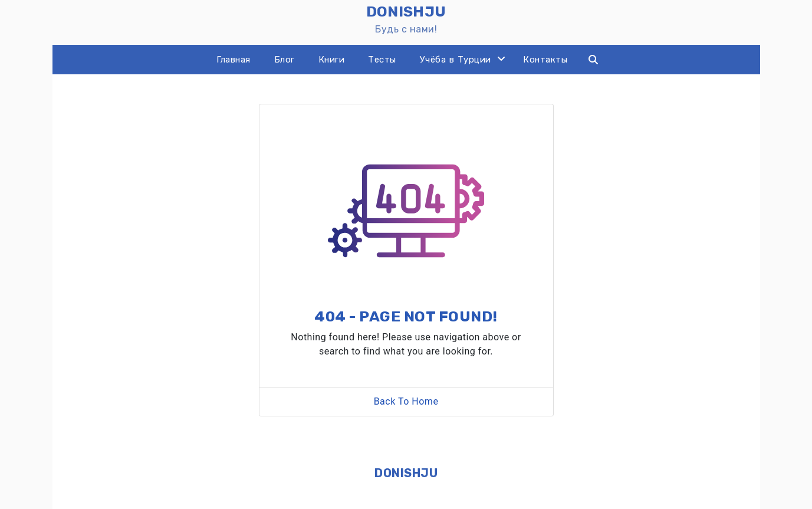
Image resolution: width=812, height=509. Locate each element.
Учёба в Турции (456, 60)
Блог (285, 60)
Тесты (382, 60)
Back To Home (406, 401)
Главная (234, 60)
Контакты (545, 60)
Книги (332, 60)
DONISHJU (406, 473)
